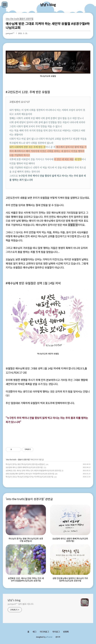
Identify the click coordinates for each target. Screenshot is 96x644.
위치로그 (56, 632)
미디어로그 (44, 632)
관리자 (58, 637)
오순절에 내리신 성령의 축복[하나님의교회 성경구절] (24, 467)
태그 (35, 632)
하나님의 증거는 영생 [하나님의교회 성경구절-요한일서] (25, 464)
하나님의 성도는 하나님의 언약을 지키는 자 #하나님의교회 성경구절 (29, 477)
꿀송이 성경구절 (24, 460)
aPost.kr (49, 637)
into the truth (11, 460)
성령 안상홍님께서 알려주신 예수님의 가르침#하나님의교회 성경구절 (30, 474)
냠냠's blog (48, 5)
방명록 (66, 632)
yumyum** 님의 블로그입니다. (21, 604)
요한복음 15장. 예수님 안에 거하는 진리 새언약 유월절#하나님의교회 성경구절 (33, 470)
